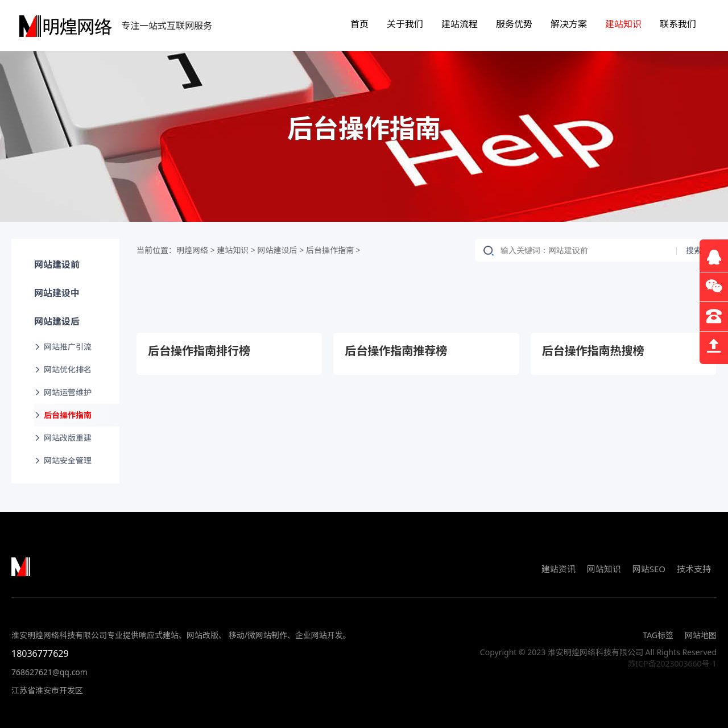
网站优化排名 (68, 369)
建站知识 (623, 24)
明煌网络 (192, 250)
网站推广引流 (68, 347)
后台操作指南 (68, 415)
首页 (359, 24)
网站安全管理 (68, 460)
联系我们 (678, 24)
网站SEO (649, 569)
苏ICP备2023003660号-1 (672, 663)
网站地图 (701, 635)
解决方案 (569, 24)
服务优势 (514, 24)
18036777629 (40, 653)
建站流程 (460, 24)
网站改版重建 (68, 438)
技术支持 (694, 569)
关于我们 (405, 24)
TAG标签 (658, 635)
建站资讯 (559, 569)
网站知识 (604, 569)
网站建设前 (57, 264)
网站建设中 (57, 293)
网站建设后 (57, 321)
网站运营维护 (68, 392)
